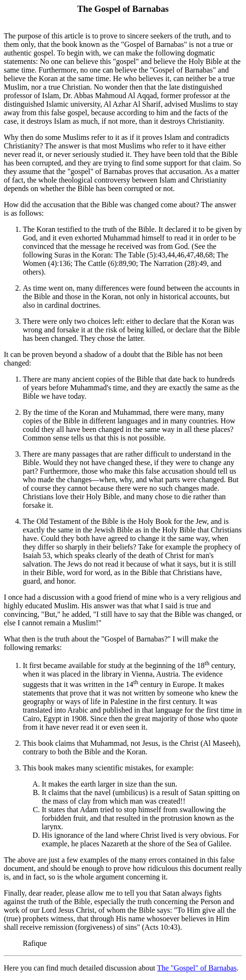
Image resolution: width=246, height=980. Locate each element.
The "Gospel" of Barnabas (197, 968)
